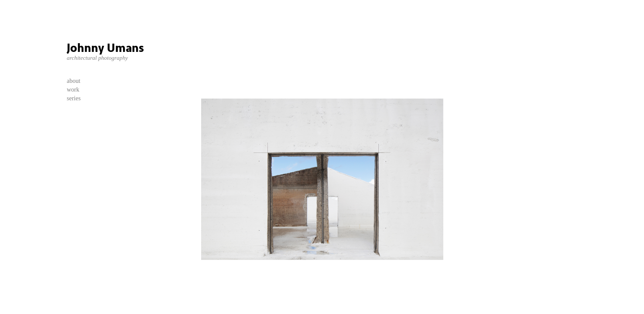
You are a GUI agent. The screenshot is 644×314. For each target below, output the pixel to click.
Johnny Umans (105, 48)
